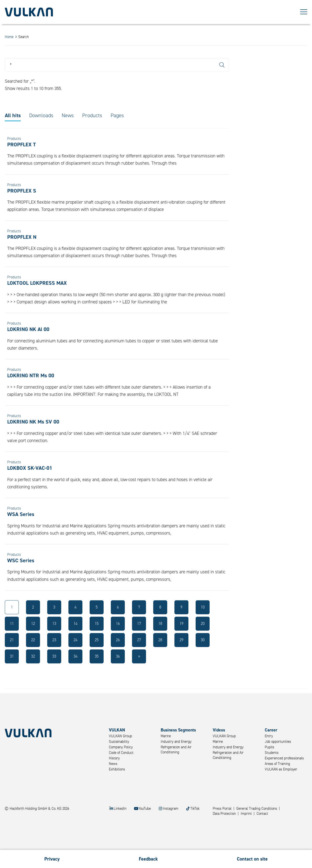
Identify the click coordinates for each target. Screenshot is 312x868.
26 (118, 651)
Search (222, 75)
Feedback (148, 859)
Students (272, 753)
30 (203, 651)
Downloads (41, 126)
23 (54, 651)
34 (75, 667)
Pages (117, 126)
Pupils (269, 747)
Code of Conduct (121, 753)
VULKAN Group (120, 736)
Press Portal (222, 809)
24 (75, 651)
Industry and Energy (176, 742)
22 (33, 651)
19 (181, 634)
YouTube (145, 809)
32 (33, 667)
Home (9, 37)
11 (12, 634)
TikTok (195, 809)
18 (160, 634)
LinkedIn (120, 809)
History (114, 758)
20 (203, 634)
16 (118, 634)
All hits (13, 126)
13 (54, 634)
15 (97, 634)
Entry (269, 736)
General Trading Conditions (257, 809)
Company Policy (121, 747)
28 (160, 651)
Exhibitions (117, 769)
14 (75, 634)
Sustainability (119, 742)
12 (33, 634)
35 (97, 667)
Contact (262, 814)
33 (54, 667)
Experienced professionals (284, 758)
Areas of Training (277, 764)
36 (118, 667)
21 (12, 651)
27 (139, 651)
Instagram (171, 809)
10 (203, 618)
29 (181, 651)
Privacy (52, 859)
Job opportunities (278, 742)
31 (12, 667)
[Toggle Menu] (304, 12)
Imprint (246, 814)
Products (92, 126)
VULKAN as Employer (281, 769)
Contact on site (252, 859)
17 (139, 634)
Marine (166, 736)
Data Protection (224, 814)
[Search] (117, 75)
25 (97, 651)
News (68, 126)
